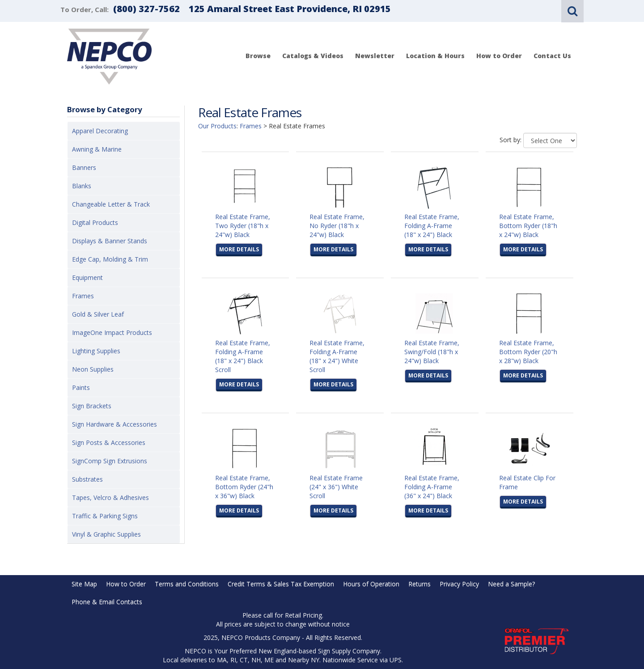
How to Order (499, 56)
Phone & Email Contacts (107, 602)
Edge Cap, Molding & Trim (110, 259)
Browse (258, 56)
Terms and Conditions (187, 584)
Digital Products (95, 222)
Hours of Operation (371, 584)
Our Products (217, 126)
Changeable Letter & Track (111, 204)
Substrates (87, 479)
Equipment (87, 277)
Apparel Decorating (100, 131)
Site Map (84, 584)
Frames (83, 296)
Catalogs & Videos (313, 56)
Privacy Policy (459, 584)
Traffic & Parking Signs (105, 516)
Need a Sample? (511, 584)
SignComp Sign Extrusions (110, 461)
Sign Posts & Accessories (109, 442)
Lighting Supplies (96, 351)
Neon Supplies (93, 369)
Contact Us (552, 56)
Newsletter (375, 56)
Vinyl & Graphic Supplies (106, 534)
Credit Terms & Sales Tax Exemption (281, 584)
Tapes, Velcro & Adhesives (110, 498)
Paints (81, 387)
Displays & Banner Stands (110, 241)
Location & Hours (435, 56)
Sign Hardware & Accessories (114, 424)
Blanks (82, 186)
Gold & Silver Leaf (98, 314)
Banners (84, 167)
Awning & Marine (97, 149)
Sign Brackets (92, 406)
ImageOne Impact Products (112, 332)
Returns (419, 584)
